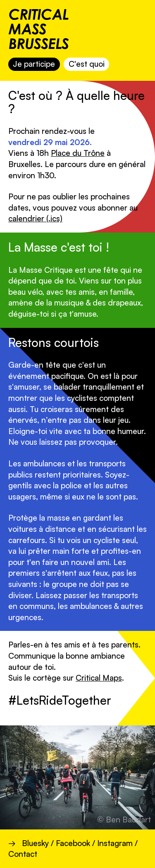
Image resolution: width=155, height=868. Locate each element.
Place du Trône (78, 153)
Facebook (73, 843)
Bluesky (35, 843)
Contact (23, 854)
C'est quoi (87, 64)
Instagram (115, 843)
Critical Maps (99, 678)
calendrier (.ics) (35, 218)
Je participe (34, 64)
